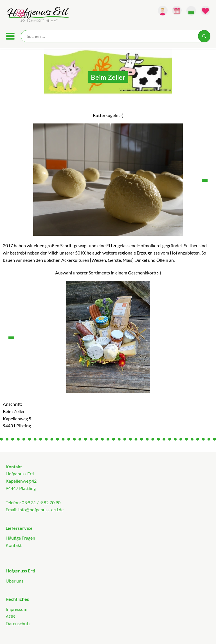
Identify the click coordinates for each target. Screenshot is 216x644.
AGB (10, 616)
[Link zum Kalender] (177, 11)
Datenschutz (18, 623)
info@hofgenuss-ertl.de (41, 509)
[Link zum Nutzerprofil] (163, 11)
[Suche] (116, 36)
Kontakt (14, 545)
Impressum (16, 609)
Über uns (14, 581)
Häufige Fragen (20, 538)
